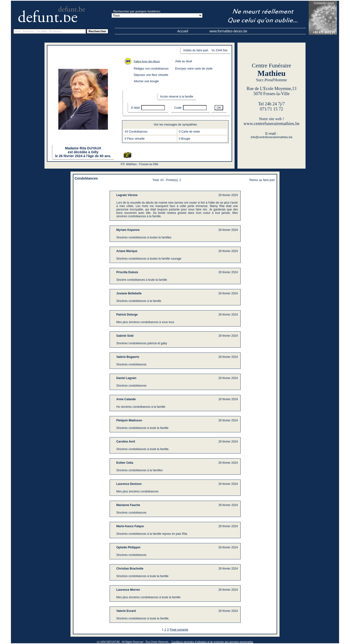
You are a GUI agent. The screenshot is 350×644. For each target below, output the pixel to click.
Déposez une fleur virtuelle (151, 75)
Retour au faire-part (262, 180)
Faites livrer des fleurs (147, 61)
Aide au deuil (184, 61)
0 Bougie (185, 139)
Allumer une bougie (146, 81)
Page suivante (179, 630)
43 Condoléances (136, 132)
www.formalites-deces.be (228, 31)
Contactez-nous (324, 3)
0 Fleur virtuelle (135, 139)
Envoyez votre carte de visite (194, 69)
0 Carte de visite (189, 132)
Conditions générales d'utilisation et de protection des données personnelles (212, 642)
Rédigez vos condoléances (151, 69)
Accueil (183, 31)
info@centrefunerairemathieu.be (271, 137)
